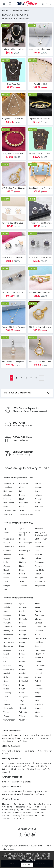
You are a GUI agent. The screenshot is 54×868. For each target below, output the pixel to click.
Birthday (6, 782)
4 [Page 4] (26, 378)
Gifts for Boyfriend (13, 767)
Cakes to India (25, 804)
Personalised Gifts (31, 816)
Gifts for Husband (24, 764)
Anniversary (17, 782)
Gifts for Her (8, 751)
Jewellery (16, 816)
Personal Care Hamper (23, 813)
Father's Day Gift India (12, 795)
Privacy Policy (8, 739)
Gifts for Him (22, 751)
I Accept (27, 865)
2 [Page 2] (16, 378)
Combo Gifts (8, 810)
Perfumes (40, 813)
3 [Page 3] (21, 378)
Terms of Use (44, 736)
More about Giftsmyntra (27, 393)
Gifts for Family (17, 769)
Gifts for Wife (8, 764)
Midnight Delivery (24, 807)
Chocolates (32, 810)
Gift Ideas (22, 741)
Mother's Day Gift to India (36, 792)
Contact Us (18, 736)
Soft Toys (6, 813)
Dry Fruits (20, 810)
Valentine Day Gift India (12, 792)
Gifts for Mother (30, 767)
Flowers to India (9, 804)
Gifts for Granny (34, 769)
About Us (6, 736)
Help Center (30, 736)
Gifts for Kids (36, 751)
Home (5, 11)
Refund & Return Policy (27, 739)
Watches (6, 816)
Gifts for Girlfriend (43, 764)
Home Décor (19, 819)
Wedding (29, 782)
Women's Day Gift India (34, 795)
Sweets (43, 810)
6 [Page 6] (36, 378)
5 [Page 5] (31, 378)
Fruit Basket (39, 807)
